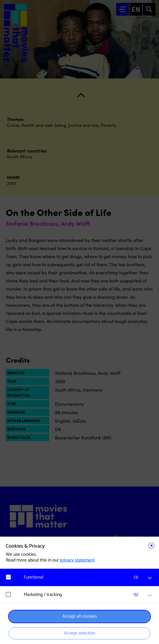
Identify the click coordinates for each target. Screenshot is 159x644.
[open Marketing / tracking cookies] (150, 595)
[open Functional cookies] (150, 578)
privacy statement (77, 560)
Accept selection (80, 633)
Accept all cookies (80, 616)
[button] (82, 577)
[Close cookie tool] (151, 546)
